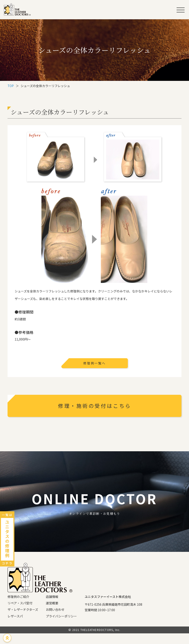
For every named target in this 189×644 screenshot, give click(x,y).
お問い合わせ (55, 620)
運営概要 (52, 614)
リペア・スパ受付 (20, 614)
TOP (11, 86)
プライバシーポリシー (61, 627)
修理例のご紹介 (18, 607)
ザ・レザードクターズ (23, 620)
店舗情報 (52, 607)
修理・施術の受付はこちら (96, 407)
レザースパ (15, 627)
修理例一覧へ (94, 363)
